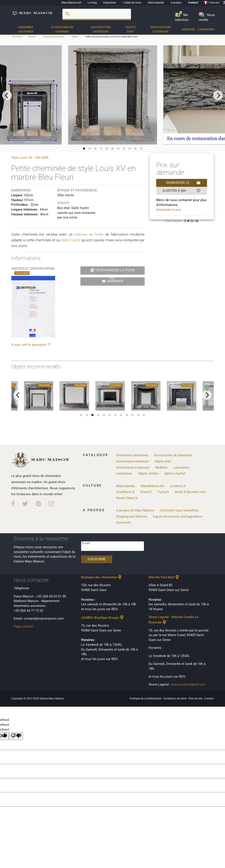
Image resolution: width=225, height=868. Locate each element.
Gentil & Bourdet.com (190, 492)
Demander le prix (183, 183)
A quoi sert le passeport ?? (31, 345)
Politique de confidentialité (146, 699)
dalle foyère (71, 240)
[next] (218, 95)
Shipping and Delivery (132, 517)
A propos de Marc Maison (135, 510)
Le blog (92, 3)
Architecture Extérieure (161, 29)
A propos (176, 3)
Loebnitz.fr (178, 486)
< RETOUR (16, 37)
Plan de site (196, 699)
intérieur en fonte (89, 234)
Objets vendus (148, 474)
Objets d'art (131, 29)
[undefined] (16, 736)
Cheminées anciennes (26, 29)
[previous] (7, 95)
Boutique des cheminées (102, 577)
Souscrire (97, 559)
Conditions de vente (175, 699)
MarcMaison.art (71, 3)
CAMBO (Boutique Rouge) (103, 618)
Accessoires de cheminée (62, 29)
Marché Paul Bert (164, 577)
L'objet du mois (132, 3)
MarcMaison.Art (152, 486)
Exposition (110, 3)
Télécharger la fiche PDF (113, 270)
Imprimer (112, 281)
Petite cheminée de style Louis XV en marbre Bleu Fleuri (112, 37)
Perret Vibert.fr (127, 498)
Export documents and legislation (178, 517)
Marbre (75, 37)
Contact (193, 3)
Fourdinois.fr (125, 492)
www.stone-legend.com (188, 685)
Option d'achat (175, 474)
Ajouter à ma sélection (182, 191)
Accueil (32, 37)
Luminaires (206, 29)
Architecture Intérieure (101, 29)
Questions (123, 523)
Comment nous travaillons (179, 510)
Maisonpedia (156, 3)
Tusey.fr (163, 492)
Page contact (23, 627)
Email (86, 543)
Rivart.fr (146, 492)
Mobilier (188, 29)
